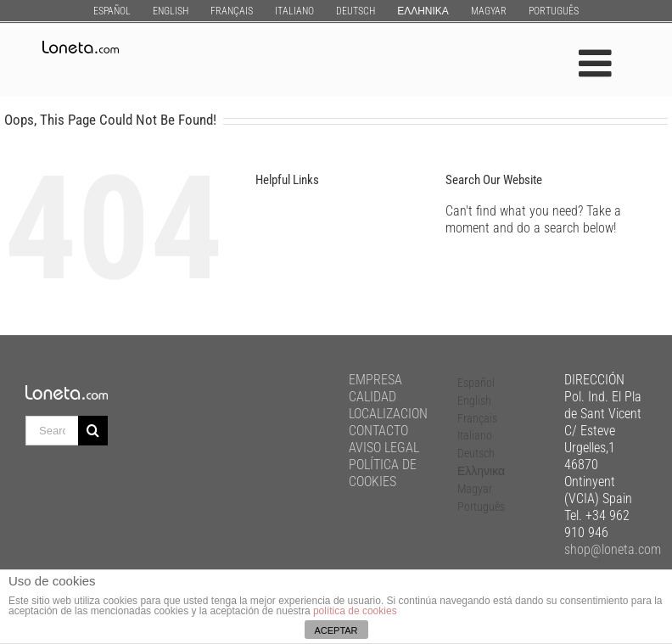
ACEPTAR (336, 630)
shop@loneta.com (613, 549)
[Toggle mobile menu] (598, 63)
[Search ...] (52, 431)
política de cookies (355, 611)
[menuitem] (112, 11)
